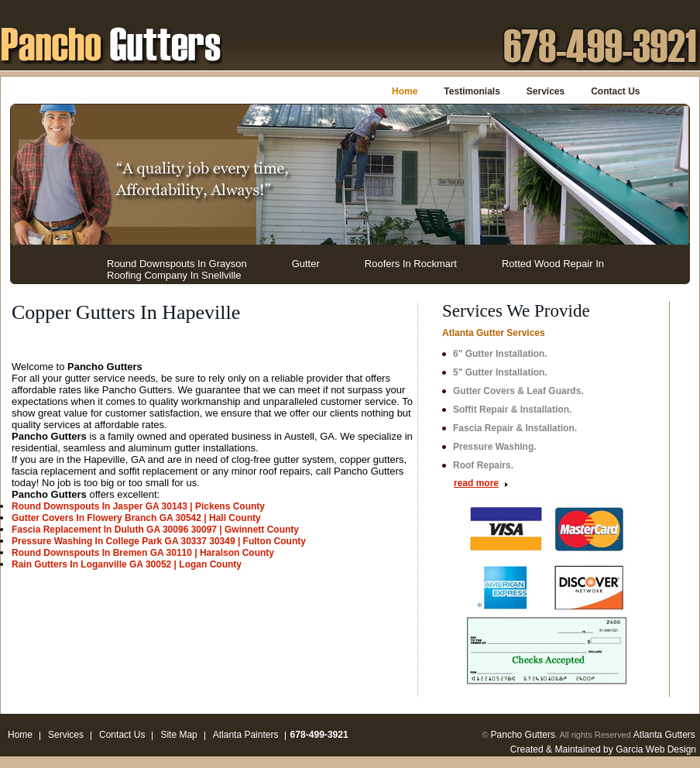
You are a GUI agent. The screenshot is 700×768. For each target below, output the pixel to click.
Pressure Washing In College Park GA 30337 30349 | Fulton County (159, 541)
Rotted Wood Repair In (553, 264)
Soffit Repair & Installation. (512, 410)
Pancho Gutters (523, 735)
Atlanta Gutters (664, 735)
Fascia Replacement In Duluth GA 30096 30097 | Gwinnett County (155, 530)
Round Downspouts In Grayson (177, 264)
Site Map (178, 735)
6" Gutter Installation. (500, 354)
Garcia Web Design (656, 749)
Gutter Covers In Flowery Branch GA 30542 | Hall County (136, 518)
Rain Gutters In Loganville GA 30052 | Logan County (127, 564)
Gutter (306, 264)
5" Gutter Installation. (500, 372)
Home (405, 91)
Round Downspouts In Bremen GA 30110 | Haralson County (143, 553)
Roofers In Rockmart (411, 264)
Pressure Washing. (495, 447)
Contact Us (615, 91)
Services (546, 91)
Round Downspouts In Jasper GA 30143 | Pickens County (138, 506)
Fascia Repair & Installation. (515, 428)
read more (476, 483)
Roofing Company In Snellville (174, 275)
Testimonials (472, 91)
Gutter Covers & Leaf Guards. (518, 391)
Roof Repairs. (483, 465)
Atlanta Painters (246, 735)
